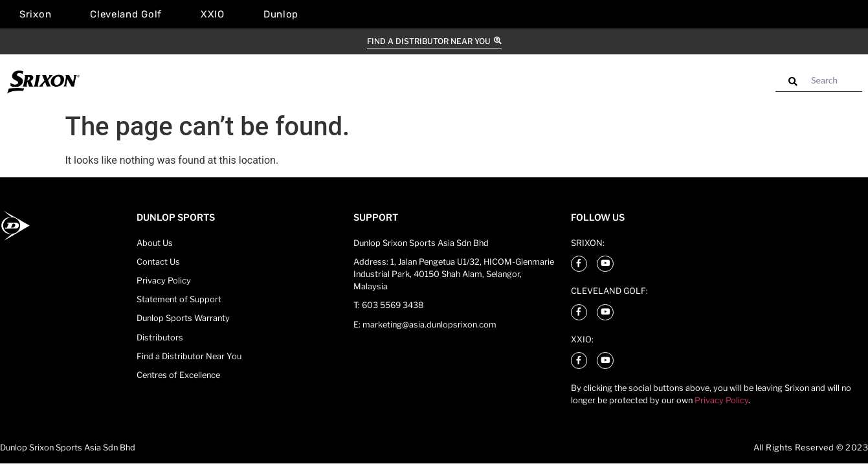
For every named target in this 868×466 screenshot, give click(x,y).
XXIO (213, 14)
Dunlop (281, 14)
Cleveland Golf (126, 14)
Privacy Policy (721, 400)
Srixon (35, 14)
